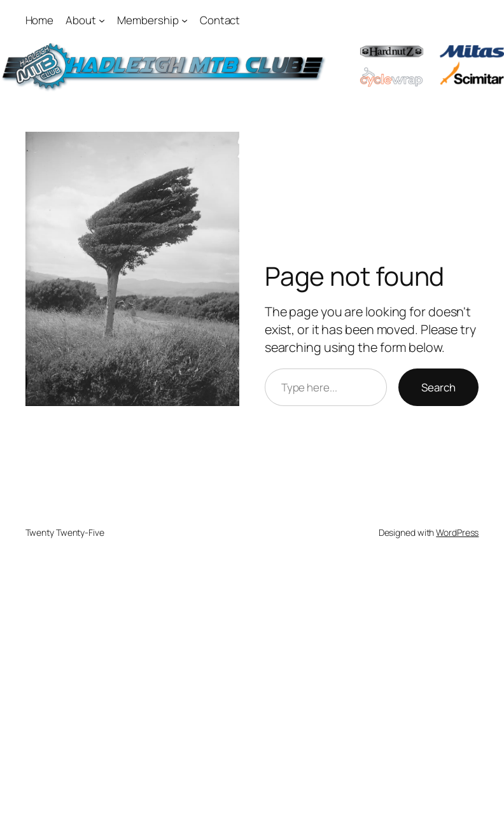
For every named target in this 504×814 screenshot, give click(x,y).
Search (438, 387)
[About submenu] (102, 20)
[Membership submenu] (185, 20)
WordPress (457, 532)
